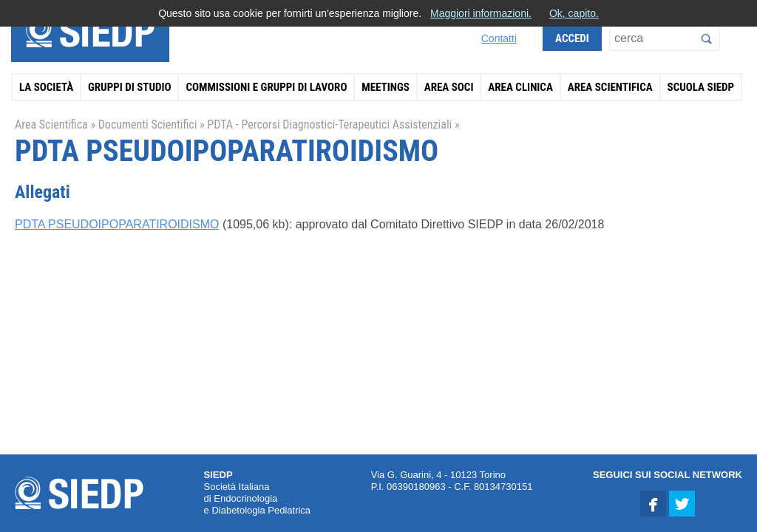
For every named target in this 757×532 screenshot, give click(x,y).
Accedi (572, 38)
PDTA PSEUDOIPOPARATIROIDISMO (117, 224)
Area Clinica (520, 87)
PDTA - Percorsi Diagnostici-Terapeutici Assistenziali (329, 125)
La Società (46, 87)
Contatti (499, 38)
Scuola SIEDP (701, 87)
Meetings (386, 87)
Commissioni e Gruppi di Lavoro (266, 87)
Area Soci (449, 87)
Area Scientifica (610, 87)
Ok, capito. (574, 13)
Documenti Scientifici (148, 125)
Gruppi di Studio (130, 87)
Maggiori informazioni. (481, 13)
